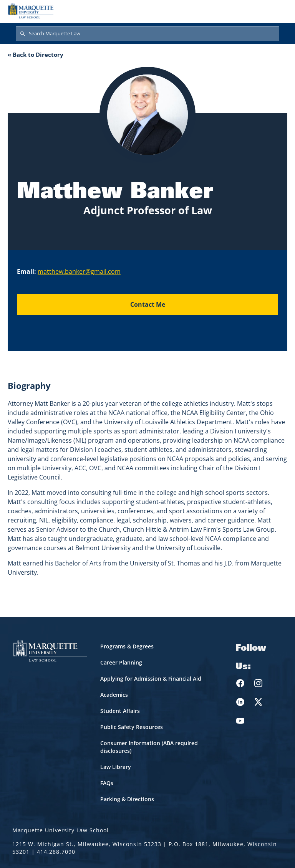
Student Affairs (120, 711)
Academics (114, 695)
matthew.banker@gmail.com (79, 271)
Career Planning (121, 662)
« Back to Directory (36, 55)
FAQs (107, 783)
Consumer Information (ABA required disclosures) (149, 747)
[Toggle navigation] (279, 11)
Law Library (116, 767)
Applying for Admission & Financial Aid (151, 679)
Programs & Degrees (127, 646)
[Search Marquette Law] (147, 34)
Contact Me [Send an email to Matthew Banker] (148, 304)
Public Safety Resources (132, 727)
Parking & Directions (127, 799)
